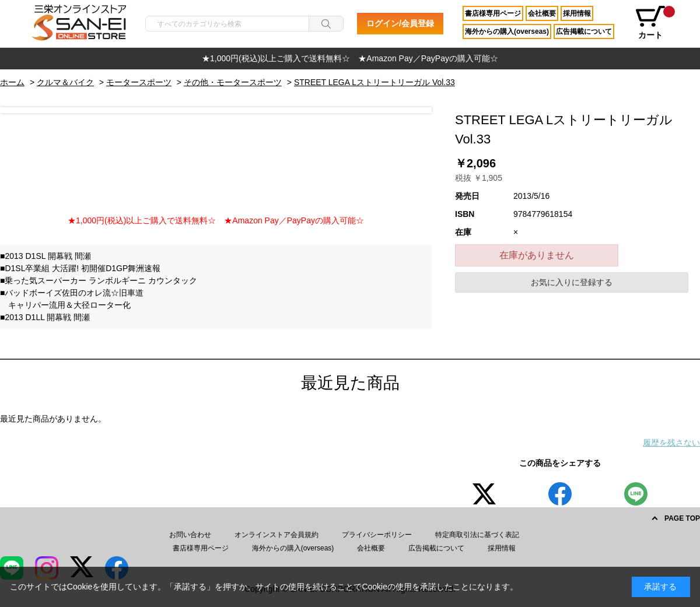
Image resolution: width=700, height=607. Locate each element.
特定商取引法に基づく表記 (477, 535)
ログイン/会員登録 (400, 23)
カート (654, 23)
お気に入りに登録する (572, 282)
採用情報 (577, 13)
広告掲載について (584, 31)
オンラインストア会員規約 (276, 535)
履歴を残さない (671, 443)
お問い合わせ (190, 535)
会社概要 (542, 13)
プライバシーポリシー (377, 535)
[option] (350, 59)
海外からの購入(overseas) (507, 31)
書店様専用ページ (493, 13)
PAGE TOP (682, 518)
